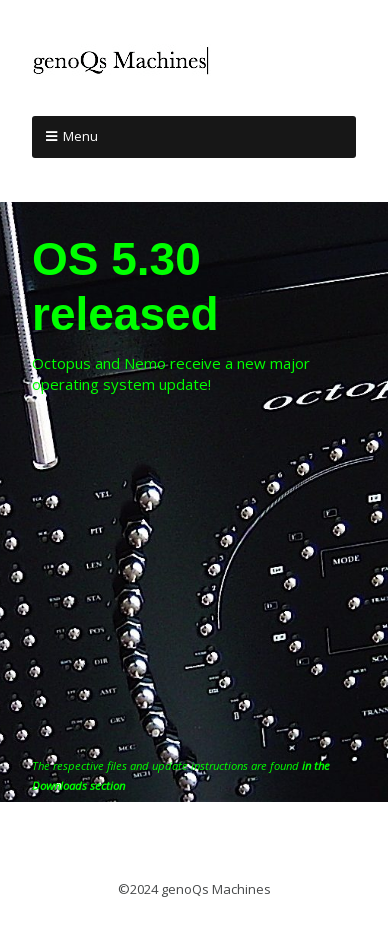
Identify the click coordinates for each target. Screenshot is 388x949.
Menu (80, 136)
